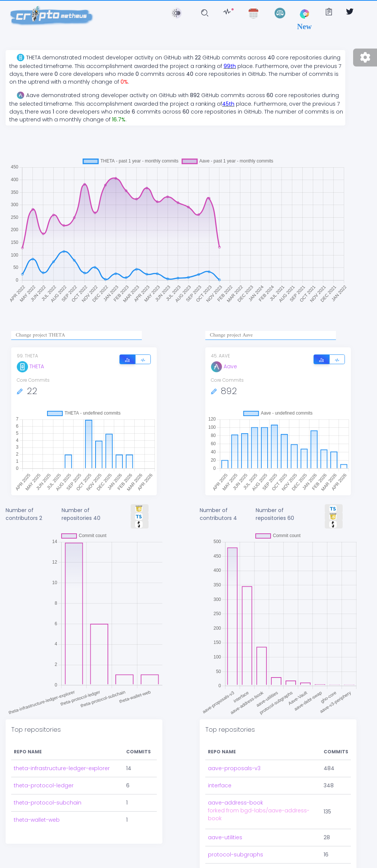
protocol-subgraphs (236, 855)
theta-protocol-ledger (44, 785)
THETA (30, 366)
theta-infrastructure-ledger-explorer (62, 768)
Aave (224, 366)
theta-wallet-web (37, 820)
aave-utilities (225, 837)
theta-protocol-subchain (48, 803)
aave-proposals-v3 (234, 768)
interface (220, 785)
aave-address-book (236, 803)
